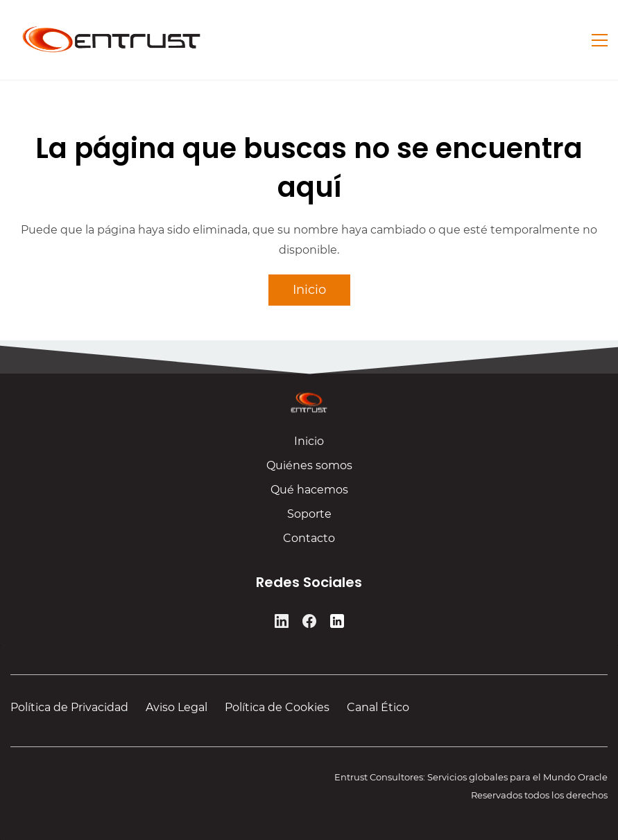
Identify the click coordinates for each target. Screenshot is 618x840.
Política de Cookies (277, 707)
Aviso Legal (177, 707)
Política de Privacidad (69, 707)
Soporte (309, 517)
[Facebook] (309, 623)
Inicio (309, 445)
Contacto (309, 542)
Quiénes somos (309, 469)
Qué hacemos (309, 493)
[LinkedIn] (282, 623)
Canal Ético (378, 707)
